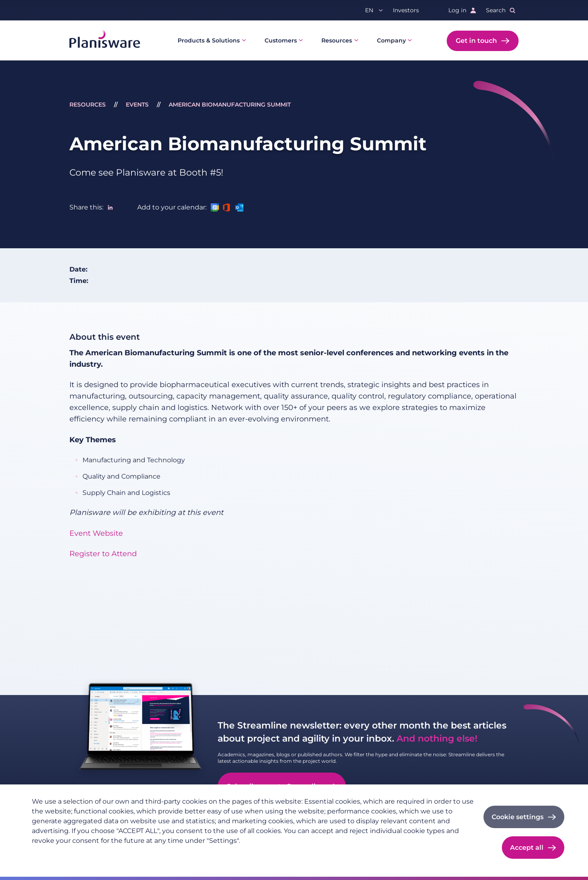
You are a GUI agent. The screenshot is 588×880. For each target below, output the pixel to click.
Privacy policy (52, 854)
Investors (406, 10)
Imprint (91, 854)
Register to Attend (103, 554)
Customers (281, 40)
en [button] (369, 10)
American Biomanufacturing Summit (230, 105)
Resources (337, 40)
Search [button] (496, 10)
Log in (457, 10)
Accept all (527, 848)
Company (391, 40)
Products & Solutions (209, 40)
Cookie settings (518, 817)
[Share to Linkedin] (110, 207)
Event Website (96, 533)
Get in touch (476, 41)
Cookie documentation (143, 854)
